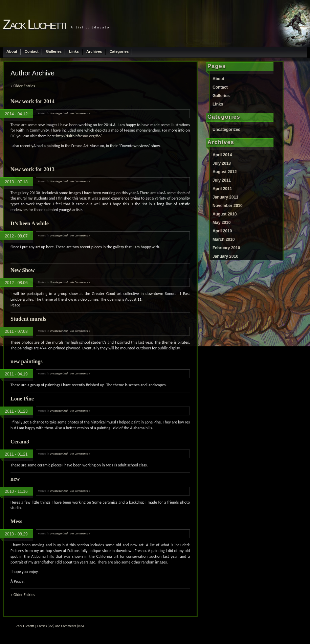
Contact (32, 51)
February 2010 (226, 248)
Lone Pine (22, 399)
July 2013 (222, 163)
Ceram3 (20, 442)
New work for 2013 (32, 169)
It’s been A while (30, 223)
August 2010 (225, 214)
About (12, 51)
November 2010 (228, 206)
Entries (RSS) (46, 626)
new (15, 479)
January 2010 (225, 256)
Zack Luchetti (34, 24)
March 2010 (224, 239)
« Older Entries (23, 86)
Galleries (54, 51)
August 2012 (225, 172)
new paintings (27, 361)
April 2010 (222, 231)
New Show (23, 270)
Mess (16, 521)
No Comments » (80, 113)
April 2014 (222, 155)
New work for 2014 (32, 101)
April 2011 (222, 189)
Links (74, 51)
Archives (94, 51)
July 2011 (222, 180)
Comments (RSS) (73, 626)
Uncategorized (59, 113)
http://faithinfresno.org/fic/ (79, 136)
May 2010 (222, 223)
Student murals (28, 319)
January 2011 (225, 197)
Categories (119, 51)
